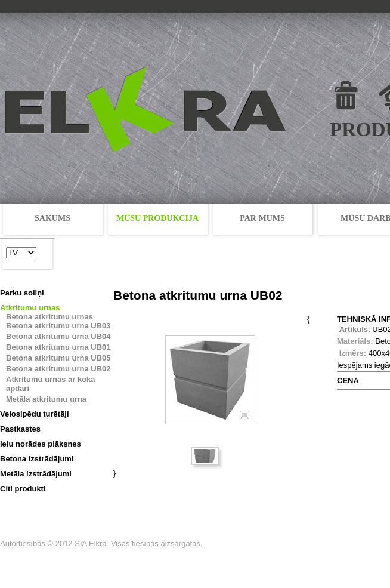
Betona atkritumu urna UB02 (58, 369)
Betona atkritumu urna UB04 (58, 336)
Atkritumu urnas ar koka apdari (51, 384)
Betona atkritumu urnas (49, 317)
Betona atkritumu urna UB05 (58, 358)
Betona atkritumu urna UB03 (58, 326)
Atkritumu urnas (30, 308)
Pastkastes (20, 429)
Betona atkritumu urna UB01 (58, 347)
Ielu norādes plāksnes (41, 444)
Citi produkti (23, 489)
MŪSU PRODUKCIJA (157, 218)
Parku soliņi (22, 293)
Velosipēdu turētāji (35, 414)
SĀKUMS (52, 218)
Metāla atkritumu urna (46, 399)
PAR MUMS (262, 218)
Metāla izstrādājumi (36, 474)
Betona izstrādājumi (37, 459)
